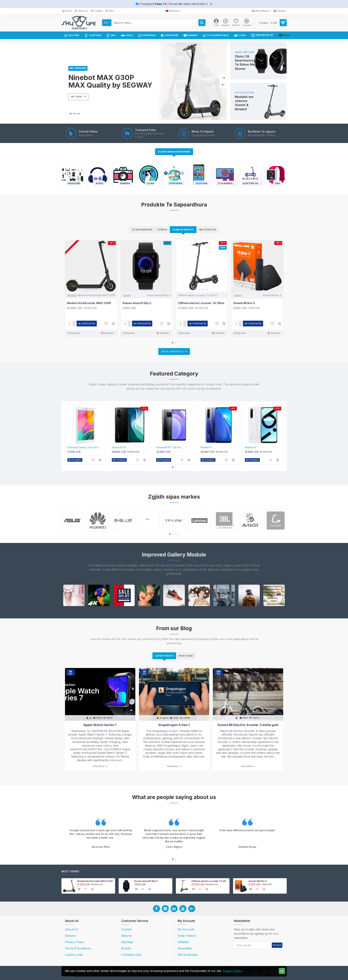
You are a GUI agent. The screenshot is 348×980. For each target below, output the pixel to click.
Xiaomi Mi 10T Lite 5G (168, 447)
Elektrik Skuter (252, 183)
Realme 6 (206, 447)
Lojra (150, 183)
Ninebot (72, 295)
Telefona (201, 183)
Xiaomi (127, 295)
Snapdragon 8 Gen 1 (174, 725)
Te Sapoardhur (142, 230)
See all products (172, 351)
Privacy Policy (232, 971)
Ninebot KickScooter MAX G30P (89, 303)
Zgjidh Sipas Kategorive (174, 152)
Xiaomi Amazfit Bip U (137, 303)
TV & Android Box (227, 183)
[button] (173, 343)
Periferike (176, 183)
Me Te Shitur (208, 230)
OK (282, 971)
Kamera (125, 183)
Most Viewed (70, 871)
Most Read (186, 656)
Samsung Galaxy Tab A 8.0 (83, 447)
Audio (99, 183)
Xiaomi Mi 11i (119, 447)
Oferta (162, 230)
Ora (277, 183)
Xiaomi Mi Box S (244, 303)
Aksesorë (74, 183)
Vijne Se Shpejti (183, 230)
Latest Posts (164, 656)
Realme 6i (251, 447)
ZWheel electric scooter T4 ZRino (201, 303)
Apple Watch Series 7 (100, 725)
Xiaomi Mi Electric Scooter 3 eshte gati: (248, 725)
